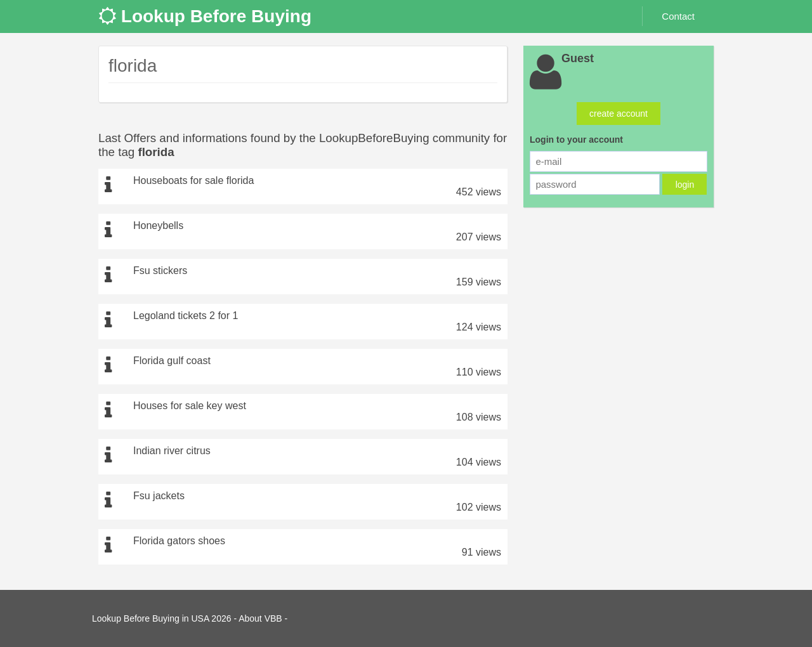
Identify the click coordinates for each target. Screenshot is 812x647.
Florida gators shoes (179, 541)
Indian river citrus (172, 451)
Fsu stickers (160, 271)
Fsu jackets (159, 496)
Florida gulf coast (172, 361)
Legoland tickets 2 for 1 (186, 316)
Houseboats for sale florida (193, 180)
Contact (678, 16)
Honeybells (158, 225)
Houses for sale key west (190, 406)
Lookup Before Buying (205, 16)
